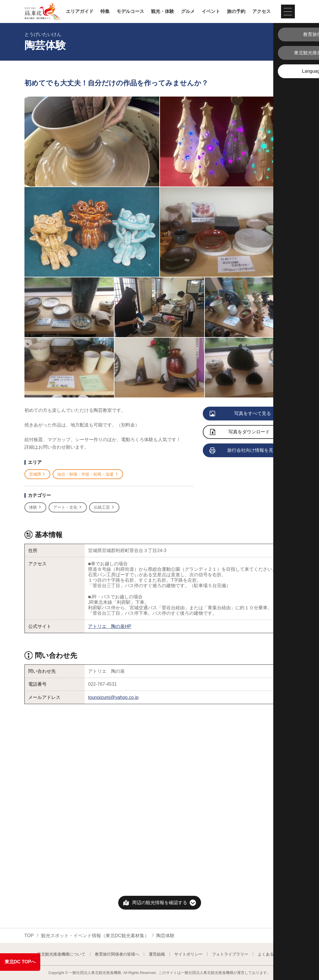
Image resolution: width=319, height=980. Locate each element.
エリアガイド (80, 11)
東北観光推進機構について (61, 954)
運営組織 (157, 954)
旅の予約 (236, 11)
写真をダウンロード (240, 432)
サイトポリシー (188, 954)
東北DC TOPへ (20, 962)
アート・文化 (68, 507)
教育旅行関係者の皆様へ (117, 954)
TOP (29, 936)
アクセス (261, 11)
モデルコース (130, 11)
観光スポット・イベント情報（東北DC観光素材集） (95, 936)
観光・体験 (163, 11)
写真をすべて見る (241, 414)
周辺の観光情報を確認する (160, 903)
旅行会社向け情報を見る (244, 451)
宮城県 (38, 474)
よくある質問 (270, 954)
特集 (105, 11)
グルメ (188, 11)
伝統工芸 (104, 507)
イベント (211, 11)
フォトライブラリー (230, 954)
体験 (36, 507)
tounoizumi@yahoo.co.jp (113, 697)
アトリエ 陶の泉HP (110, 626)
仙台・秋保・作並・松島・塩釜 (88, 474)
